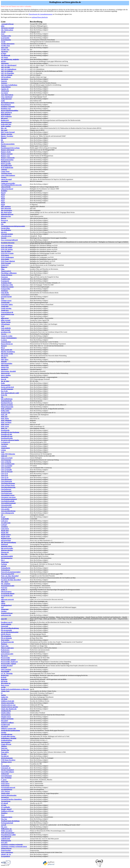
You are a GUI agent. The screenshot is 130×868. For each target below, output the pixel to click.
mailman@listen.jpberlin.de (40, 17)
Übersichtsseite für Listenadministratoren (40, 14)
